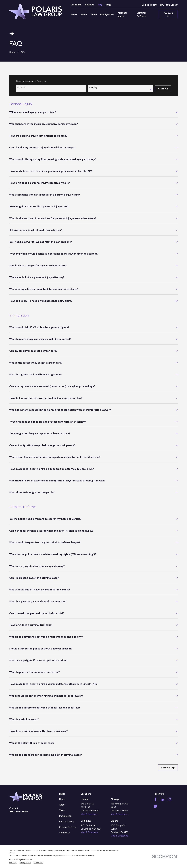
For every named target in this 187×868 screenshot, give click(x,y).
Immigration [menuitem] (107, 14)
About (62, 805)
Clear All (163, 89)
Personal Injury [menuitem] (122, 14)
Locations (76, 5)
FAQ (100, 5)
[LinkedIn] (162, 799)
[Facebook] (155, 799)
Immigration (65, 816)
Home (62, 799)
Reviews (90, 5)
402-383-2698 (168, 5)
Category (93, 87)
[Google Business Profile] (155, 806)
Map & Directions (89, 814)
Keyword (21, 87)
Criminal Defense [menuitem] (141, 14)
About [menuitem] (84, 14)
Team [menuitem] (94, 14)
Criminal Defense (68, 827)
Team (62, 810)
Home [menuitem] (74, 14)
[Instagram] (170, 799)
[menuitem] (13, 863)
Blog (108, 5)
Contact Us (168, 14)
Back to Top (168, 768)
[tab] (93, 114)
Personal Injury (67, 821)
